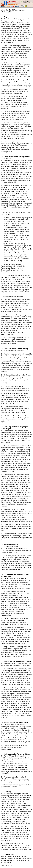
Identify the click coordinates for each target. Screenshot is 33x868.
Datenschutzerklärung (8, 860)
